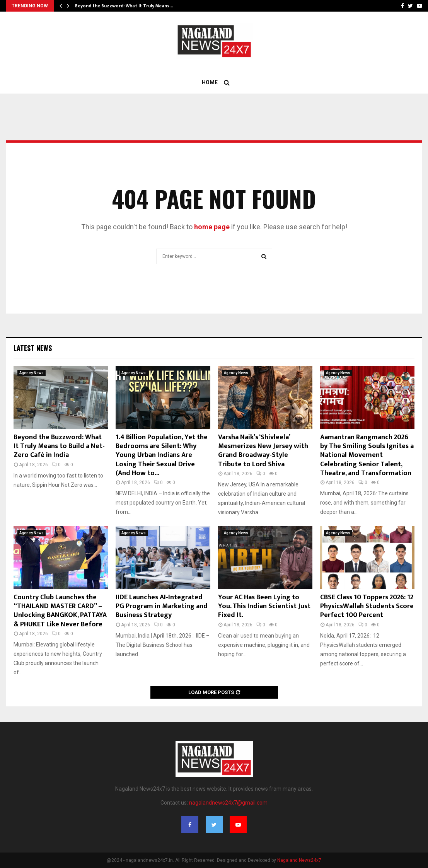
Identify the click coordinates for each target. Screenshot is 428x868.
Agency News (32, 373)
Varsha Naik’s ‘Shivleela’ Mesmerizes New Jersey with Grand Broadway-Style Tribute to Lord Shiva (263, 451)
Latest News (33, 348)
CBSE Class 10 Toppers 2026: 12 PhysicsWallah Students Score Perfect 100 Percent (367, 606)
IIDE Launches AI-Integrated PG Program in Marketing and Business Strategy (162, 606)
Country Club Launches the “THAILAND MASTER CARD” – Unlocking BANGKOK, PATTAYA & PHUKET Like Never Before (60, 611)
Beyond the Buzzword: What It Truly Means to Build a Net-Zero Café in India (59, 446)
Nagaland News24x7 (299, 860)
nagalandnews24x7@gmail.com (228, 803)
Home (210, 82)
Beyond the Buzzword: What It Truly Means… (124, 6)
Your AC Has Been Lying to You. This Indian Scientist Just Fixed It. (264, 606)
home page (212, 227)
